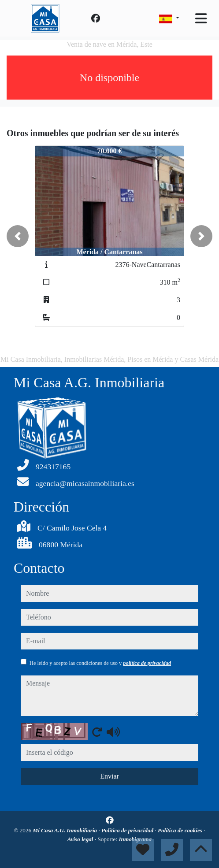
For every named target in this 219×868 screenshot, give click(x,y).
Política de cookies (181, 830)
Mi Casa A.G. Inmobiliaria (65, 830)
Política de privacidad (128, 830)
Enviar (109, 776)
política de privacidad (147, 663)
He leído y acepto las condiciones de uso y (100, 663)
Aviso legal (81, 839)
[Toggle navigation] (201, 19)
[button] (18, 236)
